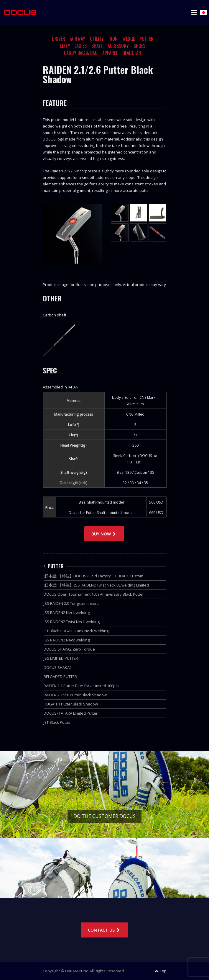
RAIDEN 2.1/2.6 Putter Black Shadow (75, 695)
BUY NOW (104, 534)
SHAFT (97, 46)
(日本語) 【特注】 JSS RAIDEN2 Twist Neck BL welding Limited (96, 585)
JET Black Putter (57, 722)
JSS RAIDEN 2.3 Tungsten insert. (71, 603)
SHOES (139, 46)
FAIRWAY (77, 39)
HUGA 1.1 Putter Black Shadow (71, 704)
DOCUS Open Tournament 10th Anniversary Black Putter (94, 594)
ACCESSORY (118, 46)
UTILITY (97, 39)
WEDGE (129, 39)
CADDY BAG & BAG (81, 53)
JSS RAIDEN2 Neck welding (67, 612)
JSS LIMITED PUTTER (61, 658)
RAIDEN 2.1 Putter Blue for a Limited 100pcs (82, 686)
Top (161, 971)
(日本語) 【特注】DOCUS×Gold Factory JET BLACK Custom (93, 576)
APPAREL (110, 53)
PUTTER (147, 39)
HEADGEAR (132, 53)
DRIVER (59, 39)
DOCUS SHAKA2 (58, 667)
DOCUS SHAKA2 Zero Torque (69, 649)
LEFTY (65, 46)
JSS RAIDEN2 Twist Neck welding (72, 622)
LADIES (81, 46)
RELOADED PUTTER (60, 677)
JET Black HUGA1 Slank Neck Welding (76, 631)
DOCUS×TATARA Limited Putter (71, 713)
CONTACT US (104, 930)
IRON (113, 39)
